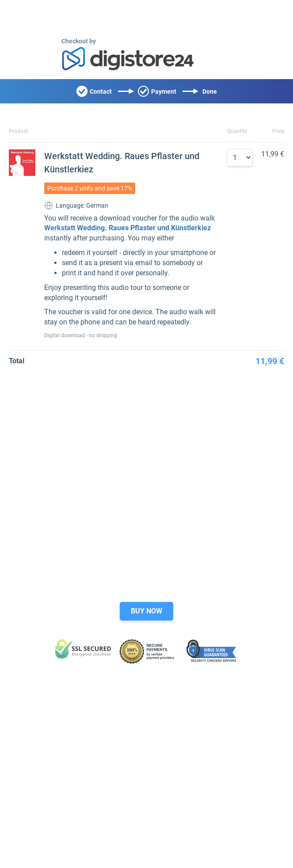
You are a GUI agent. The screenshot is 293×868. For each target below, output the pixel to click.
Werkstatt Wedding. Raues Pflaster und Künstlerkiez (127, 228)
